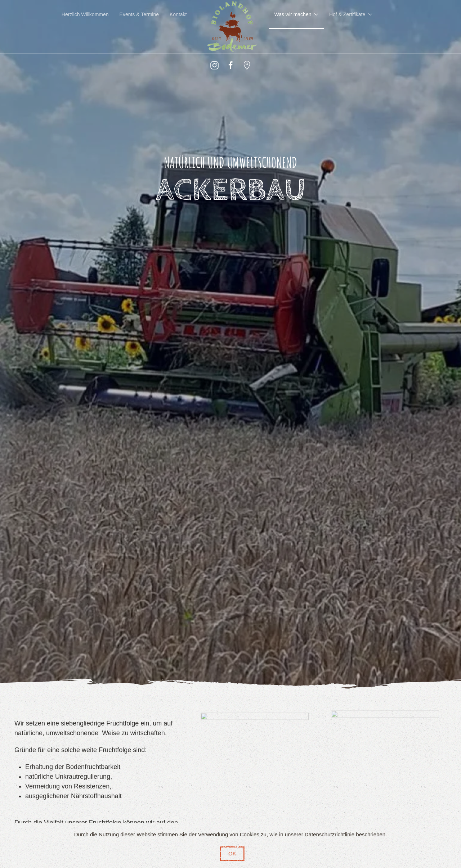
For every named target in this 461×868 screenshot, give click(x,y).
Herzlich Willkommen (85, 14)
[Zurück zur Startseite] (231, 27)
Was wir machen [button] (296, 14)
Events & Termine (139, 14)
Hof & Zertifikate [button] (351, 14)
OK (232, 853)
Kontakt (178, 14)
